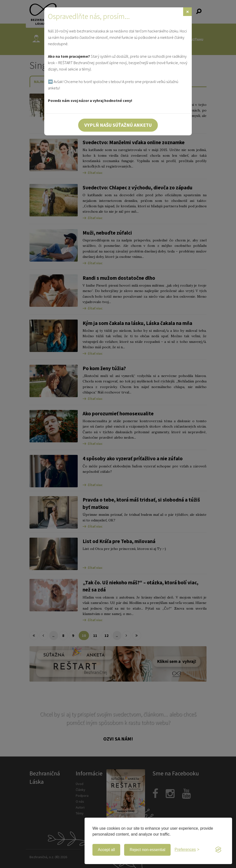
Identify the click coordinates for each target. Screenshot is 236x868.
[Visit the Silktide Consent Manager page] (218, 850)
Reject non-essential (147, 850)
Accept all (106, 850)
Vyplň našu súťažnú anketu (118, 125)
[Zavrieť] (187, 12)
